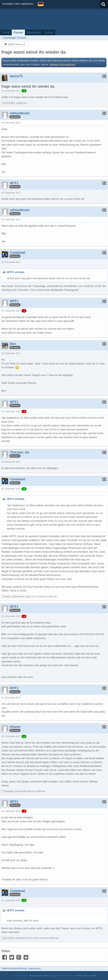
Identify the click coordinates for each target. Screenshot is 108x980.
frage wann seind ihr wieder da (34, 52)
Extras (49, 32)
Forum (18, 32)
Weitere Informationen (63, 64)
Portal (6, 32)
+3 (24, 736)
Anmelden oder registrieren (18, 4)
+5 (24, 489)
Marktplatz (34, 32)
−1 (24, 311)
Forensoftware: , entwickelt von (54, 975)
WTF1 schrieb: (16, 272)
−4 (24, 616)
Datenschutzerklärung (14, 968)
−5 (24, 411)
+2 (24, 91)
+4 (24, 900)
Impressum (34, 968)
